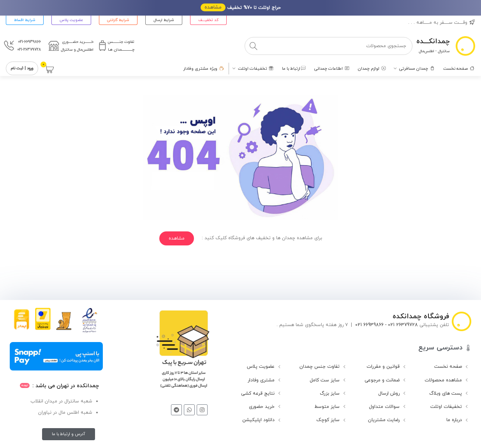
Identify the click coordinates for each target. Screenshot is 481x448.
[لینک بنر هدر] (240, 8)
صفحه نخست (448, 367)
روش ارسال (389, 393)
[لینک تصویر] (182, 352)
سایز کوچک (328, 420)
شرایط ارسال (164, 20)
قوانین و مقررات (383, 367)
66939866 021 (369, 325)
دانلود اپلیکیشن (258, 420)
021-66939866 (29, 42)
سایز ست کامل (325, 380)
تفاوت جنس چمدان (320, 367)
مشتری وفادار (261, 380)
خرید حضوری (262, 407)
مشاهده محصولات (443, 380)
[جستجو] (329, 46)
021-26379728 (29, 50)
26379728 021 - (401, 325)
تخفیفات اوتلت (446, 407)
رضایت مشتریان (384, 420)
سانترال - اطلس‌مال (434, 51)
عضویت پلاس (71, 20)
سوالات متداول (384, 407)
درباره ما (454, 420)
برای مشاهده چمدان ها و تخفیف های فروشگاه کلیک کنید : (262, 238)
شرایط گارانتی (118, 20)
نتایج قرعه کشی (258, 393)
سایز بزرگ (330, 393)
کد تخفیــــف (208, 20)
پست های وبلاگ (446, 393)
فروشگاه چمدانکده (421, 317)
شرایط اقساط (25, 20)
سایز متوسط (327, 407)
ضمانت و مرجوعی (382, 380)
